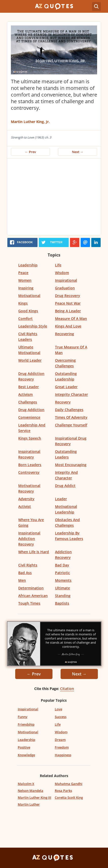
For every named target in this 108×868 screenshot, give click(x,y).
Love (58, 709)
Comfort (25, 318)
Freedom (62, 747)
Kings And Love (68, 326)
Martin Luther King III (34, 797)
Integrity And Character (66, 475)
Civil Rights (28, 565)
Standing (63, 596)
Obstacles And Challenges (67, 523)
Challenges (28, 402)
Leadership (28, 265)
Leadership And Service (32, 428)
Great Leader (66, 387)
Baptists (62, 603)
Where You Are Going (31, 523)
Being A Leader (68, 311)
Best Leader (29, 387)
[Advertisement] (54, 197)
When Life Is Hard (34, 552)
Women (25, 280)
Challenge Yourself (71, 425)
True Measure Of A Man (71, 350)
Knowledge (26, 755)
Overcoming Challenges (65, 363)
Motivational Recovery (29, 488)
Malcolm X (26, 784)
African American (33, 596)
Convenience (29, 417)
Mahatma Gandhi (69, 784)
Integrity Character (71, 394)
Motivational (29, 296)
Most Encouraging (71, 465)
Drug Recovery (68, 296)
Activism (25, 394)
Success (61, 717)
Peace (23, 273)
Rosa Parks (63, 791)
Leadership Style (33, 326)
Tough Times (29, 603)
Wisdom (62, 273)
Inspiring (26, 288)
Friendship (26, 724)
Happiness (63, 755)
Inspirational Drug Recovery (71, 441)
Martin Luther (29, 804)
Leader (61, 499)
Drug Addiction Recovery (31, 376)
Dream (60, 740)
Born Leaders (30, 465)
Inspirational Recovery (29, 454)
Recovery (63, 402)
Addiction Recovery (63, 555)
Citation (67, 689)
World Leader (30, 360)
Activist (25, 506)
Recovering (65, 334)
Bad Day (62, 565)
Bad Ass (25, 573)
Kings (23, 303)
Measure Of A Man (71, 318)
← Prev (30, 152)
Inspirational (66, 280)
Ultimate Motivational (29, 350)
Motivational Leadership (66, 509)
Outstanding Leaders (66, 454)
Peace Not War (68, 303)
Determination (31, 588)
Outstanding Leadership (66, 376)
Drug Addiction (31, 410)
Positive (24, 747)
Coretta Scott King (69, 797)
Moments (63, 580)
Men (22, 580)
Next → (78, 152)
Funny (23, 717)
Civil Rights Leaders (28, 337)
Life (58, 265)
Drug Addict (65, 486)
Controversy (29, 472)
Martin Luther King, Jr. (30, 122)
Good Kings (28, 311)
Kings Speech (30, 438)
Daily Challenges (69, 410)
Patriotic (62, 573)
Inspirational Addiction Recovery (29, 539)
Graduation (65, 288)
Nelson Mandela (31, 791)
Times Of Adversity (71, 417)
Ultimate (62, 588)
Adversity (26, 499)
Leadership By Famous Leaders (69, 536)
